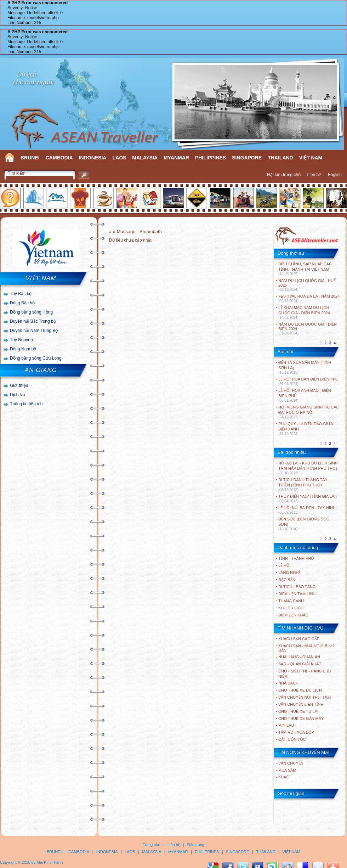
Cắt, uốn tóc (292, 739)
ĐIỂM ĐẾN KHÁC (293, 615)
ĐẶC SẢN (287, 580)
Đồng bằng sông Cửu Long (36, 358)
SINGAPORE (247, 158)
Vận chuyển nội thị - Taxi (305, 697)
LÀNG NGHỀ (289, 573)
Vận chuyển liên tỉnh (301, 704)
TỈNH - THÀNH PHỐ (296, 558)
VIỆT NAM (311, 158)
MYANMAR (176, 158)
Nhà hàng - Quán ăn (299, 657)
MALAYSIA (145, 158)
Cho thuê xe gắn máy (301, 718)
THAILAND (280, 158)
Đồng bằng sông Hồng (31, 312)
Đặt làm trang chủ (284, 175)
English (335, 175)
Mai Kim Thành (50, 862)
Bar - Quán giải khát (300, 664)
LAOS (119, 158)
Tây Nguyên (21, 340)
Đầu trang (196, 845)
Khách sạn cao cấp (299, 639)
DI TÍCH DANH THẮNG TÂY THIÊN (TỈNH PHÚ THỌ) (303, 485)
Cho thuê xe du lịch (300, 690)
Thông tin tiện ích (26, 404)
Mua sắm (287, 770)
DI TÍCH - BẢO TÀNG (297, 587)
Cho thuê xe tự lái (298, 711)
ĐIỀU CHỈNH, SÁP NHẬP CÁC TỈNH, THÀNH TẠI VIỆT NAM (305, 269)
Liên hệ (314, 175)
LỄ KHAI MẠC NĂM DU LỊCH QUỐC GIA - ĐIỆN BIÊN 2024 (304, 312)
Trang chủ (152, 845)
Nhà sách (288, 683)
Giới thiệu (19, 385)
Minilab (286, 725)
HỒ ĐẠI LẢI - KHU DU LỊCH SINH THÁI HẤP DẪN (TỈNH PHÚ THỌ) (308, 468)
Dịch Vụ (18, 395)
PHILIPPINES (211, 158)
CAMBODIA (59, 158)
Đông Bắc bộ (22, 303)
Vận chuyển (291, 763)
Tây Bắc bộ (21, 294)
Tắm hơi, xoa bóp (296, 732)
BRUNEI (30, 158)
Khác (284, 777)
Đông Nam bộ (23, 349)
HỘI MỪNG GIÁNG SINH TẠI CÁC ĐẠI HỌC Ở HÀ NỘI (309, 412)
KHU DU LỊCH (291, 608)
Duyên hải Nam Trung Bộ (34, 331)
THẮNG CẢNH (291, 601)
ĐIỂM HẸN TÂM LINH (297, 594)
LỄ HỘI (285, 565)
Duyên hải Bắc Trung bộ (33, 321)
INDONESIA (93, 158)
